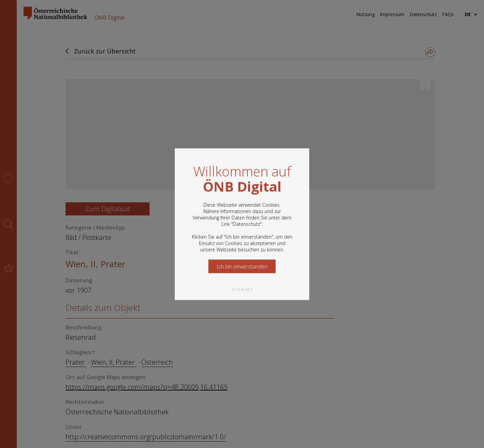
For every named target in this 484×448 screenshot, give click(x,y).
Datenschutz (247, 224)
